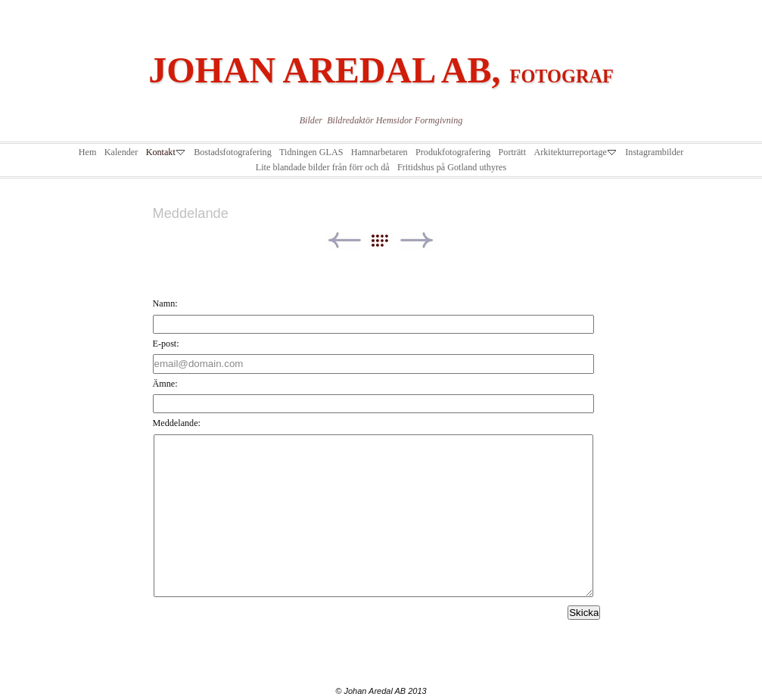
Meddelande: (177, 423)
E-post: (166, 344)
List (387, 240)
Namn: (165, 303)
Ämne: (165, 384)
